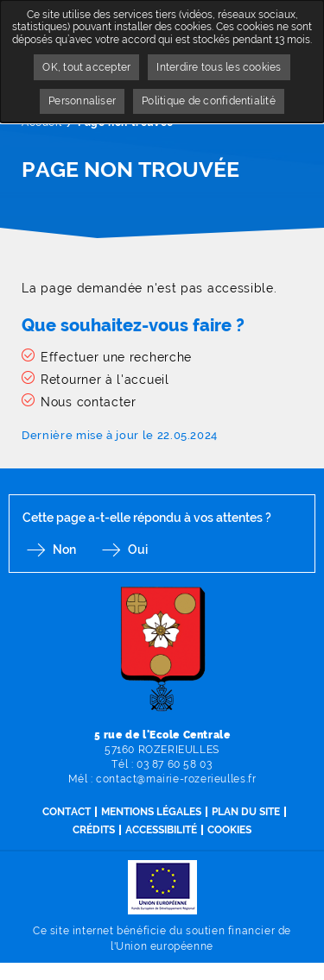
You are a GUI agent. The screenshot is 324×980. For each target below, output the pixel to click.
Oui (138, 550)
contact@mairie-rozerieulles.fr (176, 779)
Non (64, 550)
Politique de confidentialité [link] (209, 101)
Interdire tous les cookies (219, 67)
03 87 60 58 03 (174, 764)
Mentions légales (151, 812)
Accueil (41, 122)
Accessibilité (161, 830)
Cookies (229, 830)
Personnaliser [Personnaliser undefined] (82, 101)
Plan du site (246, 812)
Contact (67, 812)
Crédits (94, 830)
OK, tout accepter (86, 67)
